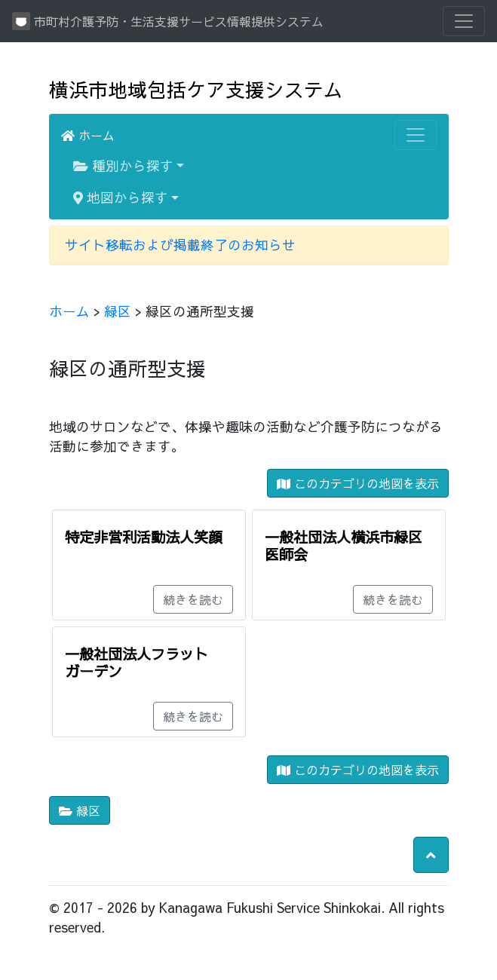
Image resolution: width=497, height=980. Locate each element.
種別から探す (123, 165)
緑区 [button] (80, 810)
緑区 (118, 311)
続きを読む (193, 599)
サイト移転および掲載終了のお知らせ (180, 245)
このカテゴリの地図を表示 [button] (358, 483)
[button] (431, 855)
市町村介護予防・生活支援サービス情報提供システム (168, 21)
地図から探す (121, 197)
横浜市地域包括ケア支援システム (196, 89)
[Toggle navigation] (464, 21)
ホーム (88, 135)
